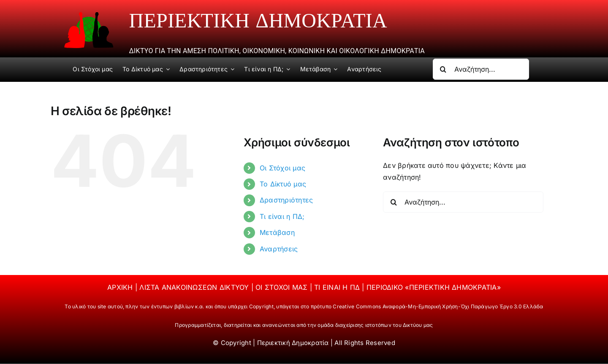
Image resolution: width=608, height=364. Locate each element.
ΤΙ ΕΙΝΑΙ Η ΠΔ (338, 287)
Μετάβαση (277, 232)
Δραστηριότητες (286, 200)
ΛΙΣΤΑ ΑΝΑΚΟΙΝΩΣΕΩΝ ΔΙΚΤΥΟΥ (195, 287)
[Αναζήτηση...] (481, 69)
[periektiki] (89, 15)
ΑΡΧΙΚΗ (121, 287)
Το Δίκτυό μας (283, 184)
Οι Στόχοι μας (282, 168)
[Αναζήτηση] (443, 69)
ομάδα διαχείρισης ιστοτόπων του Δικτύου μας (375, 325)
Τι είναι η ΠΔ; (282, 216)
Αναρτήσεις (279, 249)
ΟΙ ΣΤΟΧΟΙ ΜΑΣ (282, 287)
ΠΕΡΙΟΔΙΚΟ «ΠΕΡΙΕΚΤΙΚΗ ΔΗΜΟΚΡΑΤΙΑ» (434, 287)
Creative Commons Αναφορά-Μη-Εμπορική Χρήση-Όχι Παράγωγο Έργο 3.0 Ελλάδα (438, 306)
